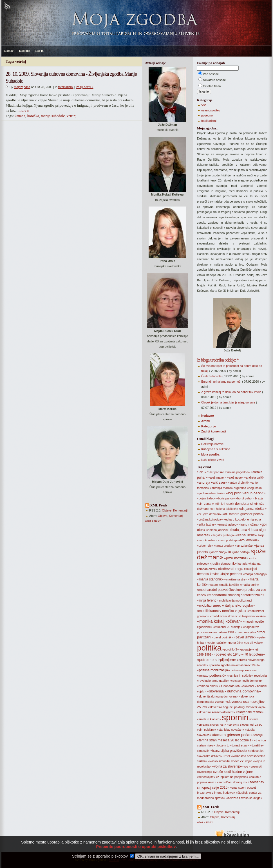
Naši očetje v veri (213, 460)
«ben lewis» (217, 493)
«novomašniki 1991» (222, 632)
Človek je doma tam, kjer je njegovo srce (228, 402)
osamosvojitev (211, 110)
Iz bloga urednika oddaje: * (218, 360)
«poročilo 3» (231, 649)
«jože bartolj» (241, 552)
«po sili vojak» (253, 643)
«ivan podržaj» (228, 540)
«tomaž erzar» (240, 745)
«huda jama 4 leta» (244, 530)
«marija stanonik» (210, 579)
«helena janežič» (217, 530)
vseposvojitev (206, 777)
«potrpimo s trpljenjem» (217, 660)
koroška (33, 116)
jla (229, 552)
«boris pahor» (226, 498)
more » (24, 110)
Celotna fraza (212, 86)
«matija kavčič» (229, 585)
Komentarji (180, 510)
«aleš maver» (217, 477)
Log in (39, 51)
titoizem (221, 745)
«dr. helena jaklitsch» (224, 509)
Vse (204, 105)
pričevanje (238, 670)
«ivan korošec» (207, 540)
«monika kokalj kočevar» (220, 621)
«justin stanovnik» (223, 564)
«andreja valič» (254, 477)
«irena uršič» (246, 535)
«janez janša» (244, 546)
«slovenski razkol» (250, 712)
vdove (235, 761)
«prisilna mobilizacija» (213, 670)
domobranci (244, 504)
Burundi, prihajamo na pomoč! (221, 382)
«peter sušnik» (217, 643)
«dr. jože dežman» (209, 514)
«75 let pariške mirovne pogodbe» (227, 472)
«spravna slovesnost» (212, 725)
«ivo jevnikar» (249, 540)
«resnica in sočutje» (240, 676)
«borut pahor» (245, 498)
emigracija (254, 519)
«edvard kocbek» (235, 519)
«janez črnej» (218, 552)
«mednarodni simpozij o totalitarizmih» (236, 595)
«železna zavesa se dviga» (244, 798)
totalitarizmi (66, 87)
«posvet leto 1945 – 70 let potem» (239, 654)
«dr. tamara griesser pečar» (243, 514)
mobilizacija (227, 600)
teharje (258, 735)
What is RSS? (153, 521)
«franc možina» (249, 524)
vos (246, 766)
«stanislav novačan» (231, 730)
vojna (249, 761)
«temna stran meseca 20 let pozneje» (225, 740)
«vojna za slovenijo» (227, 766)
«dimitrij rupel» (224, 504)
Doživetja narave (212, 444)
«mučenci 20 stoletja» (228, 627)
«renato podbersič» (212, 676)
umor (226, 756)
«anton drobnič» (239, 483)
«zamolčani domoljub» (232, 782)
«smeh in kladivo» (209, 719)
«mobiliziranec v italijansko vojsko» (226, 605)
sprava (254, 719)
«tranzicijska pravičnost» (229, 751)
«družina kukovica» (210, 519)
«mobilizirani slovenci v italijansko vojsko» (238, 616)
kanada (20, 116)
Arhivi (205, 421)
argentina (240, 488)
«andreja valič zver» (212, 483)
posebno (207, 115)
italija (261, 535)
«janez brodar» (224, 546)
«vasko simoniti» (219, 761)
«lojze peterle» (231, 574)
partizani (204, 637)
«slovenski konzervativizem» (216, 712)
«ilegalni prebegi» (223, 535)
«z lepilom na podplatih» (232, 777)
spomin (235, 717)
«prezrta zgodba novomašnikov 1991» (234, 665)
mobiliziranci (244, 600)
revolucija (260, 676)
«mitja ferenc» (208, 600)
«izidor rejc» (205, 546)
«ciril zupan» (205, 504)
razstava (251, 670)
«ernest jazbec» (227, 524)
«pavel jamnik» (245, 637)
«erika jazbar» (206, 524)
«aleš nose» (235, 477)
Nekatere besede (214, 80)
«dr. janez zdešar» (253, 509)
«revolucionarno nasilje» (213, 681)
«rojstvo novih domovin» (246, 681)
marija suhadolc (53, 116)
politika (209, 648)
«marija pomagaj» (255, 574)
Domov (9, 51)
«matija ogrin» (249, 585)
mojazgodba (22, 87)
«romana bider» (208, 686)
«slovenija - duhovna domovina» (234, 691)
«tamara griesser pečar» (232, 735)
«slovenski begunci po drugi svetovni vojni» (237, 707)
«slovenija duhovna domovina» (218, 696)
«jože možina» (236, 558)
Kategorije (209, 426)
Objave (167, 510)
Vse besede (211, 74)
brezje (259, 498)
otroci (261, 632)
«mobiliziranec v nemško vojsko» (222, 611)
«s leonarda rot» (230, 686)
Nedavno (208, 416)
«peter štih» (235, 643)
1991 (200, 472)
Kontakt (24, 51)
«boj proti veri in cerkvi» (246, 493)
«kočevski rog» (230, 569)
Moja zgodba (210, 454)
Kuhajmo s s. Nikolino (216, 449)
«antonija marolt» (221, 488)
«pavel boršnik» (222, 637)
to (228, 745)
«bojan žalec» (206, 498)
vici (242, 761)
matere (213, 585)
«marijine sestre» (236, 579)
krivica (215, 574)
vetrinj (72, 116)
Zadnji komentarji (214, 431)
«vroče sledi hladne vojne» (233, 772)
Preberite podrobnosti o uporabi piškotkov (136, 849)
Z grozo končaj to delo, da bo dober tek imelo (231, 392)
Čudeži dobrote (211, 376)
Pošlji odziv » (84, 87)
